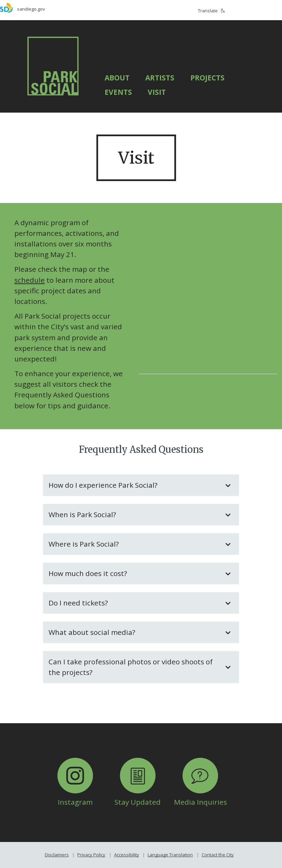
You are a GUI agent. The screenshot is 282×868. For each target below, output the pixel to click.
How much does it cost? (134, 573)
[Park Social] (53, 66)
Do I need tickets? (134, 603)
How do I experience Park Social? (134, 485)
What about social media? (134, 632)
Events (118, 92)
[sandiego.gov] (71, 8)
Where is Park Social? (134, 544)
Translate (211, 11)
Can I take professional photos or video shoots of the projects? (134, 667)
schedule (30, 280)
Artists (160, 78)
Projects (207, 78)
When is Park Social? (134, 514)
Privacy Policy (91, 855)
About (117, 78)
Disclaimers (57, 855)
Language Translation (170, 855)
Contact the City (218, 855)
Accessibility (127, 855)
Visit (157, 92)
